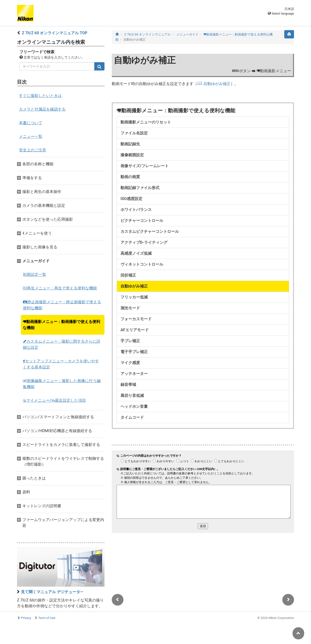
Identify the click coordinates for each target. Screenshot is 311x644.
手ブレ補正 (130, 341)
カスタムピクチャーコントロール (150, 231)
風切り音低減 (132, 396)
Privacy (26, 618)
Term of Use (47, 618)
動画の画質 (130, 177)
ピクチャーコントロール (142, 221)
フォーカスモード (136, 319)
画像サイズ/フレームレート (145, 166)
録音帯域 (128, 385)
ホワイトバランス (136, 210)
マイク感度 (130, 363)
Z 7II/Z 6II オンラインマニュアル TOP (55, 33)
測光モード (130, 308)
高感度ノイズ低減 (136, 253)
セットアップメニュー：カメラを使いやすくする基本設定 (61, 364)
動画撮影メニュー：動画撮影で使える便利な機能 (61, 325)
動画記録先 (130, 144)
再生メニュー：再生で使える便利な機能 (60, 288)
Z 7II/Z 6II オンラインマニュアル (148, 34)
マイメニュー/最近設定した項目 (54, 400)
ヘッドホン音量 (134, 406)
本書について (31, 123)
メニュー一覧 (31, 136)
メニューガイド (187, 34)
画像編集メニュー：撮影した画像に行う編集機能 (62, 384)
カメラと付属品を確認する (42, 109)
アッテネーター (134, 374)
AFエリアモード (135, 330)
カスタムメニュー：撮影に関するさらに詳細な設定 (62, 344)
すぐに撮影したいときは (40, 96)
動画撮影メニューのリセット (146, 122)
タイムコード (132, 417)
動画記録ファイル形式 (140, 188)
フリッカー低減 (134, 297)
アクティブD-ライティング (144, 242)
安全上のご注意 (33, 150)
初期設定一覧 (35, 274)
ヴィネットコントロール (142, 264)
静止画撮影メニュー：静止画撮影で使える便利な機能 (62, 305)
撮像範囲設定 (132, 155)
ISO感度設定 (131, 199)
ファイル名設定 (134, 133)
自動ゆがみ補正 (217, 84)
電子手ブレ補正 (134, 352)
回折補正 (128, 275)
